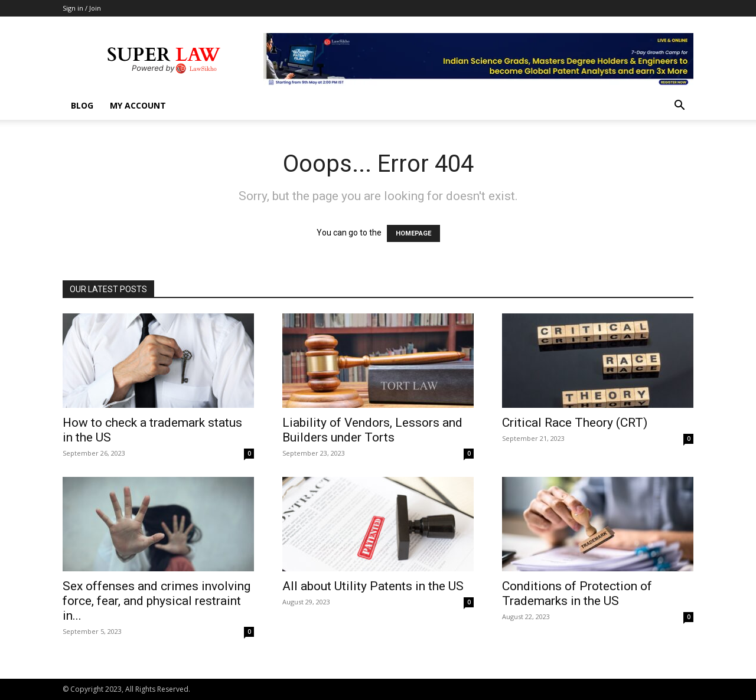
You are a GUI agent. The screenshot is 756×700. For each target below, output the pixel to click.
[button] (679, 107)
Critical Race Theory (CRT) (575, 423)
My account (138, 105)
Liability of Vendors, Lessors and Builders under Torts (372, 430)
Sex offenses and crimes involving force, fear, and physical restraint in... (157, 601)
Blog (82, 105)
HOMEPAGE (413, 233)
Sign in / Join (82, 8)
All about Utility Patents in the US (373, 586)
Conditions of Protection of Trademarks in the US (577, 593)
